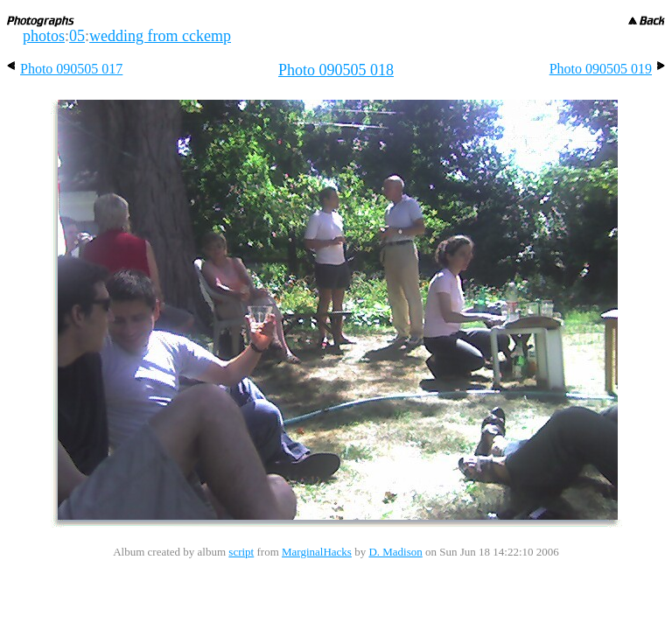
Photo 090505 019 (607, 69)
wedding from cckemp (160, 36)
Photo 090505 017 (65, 69)
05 (77, 36)
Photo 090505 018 (336, 70)
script (241, 552)
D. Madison (395, 552)
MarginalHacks (317, 552)
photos (44, 36)
